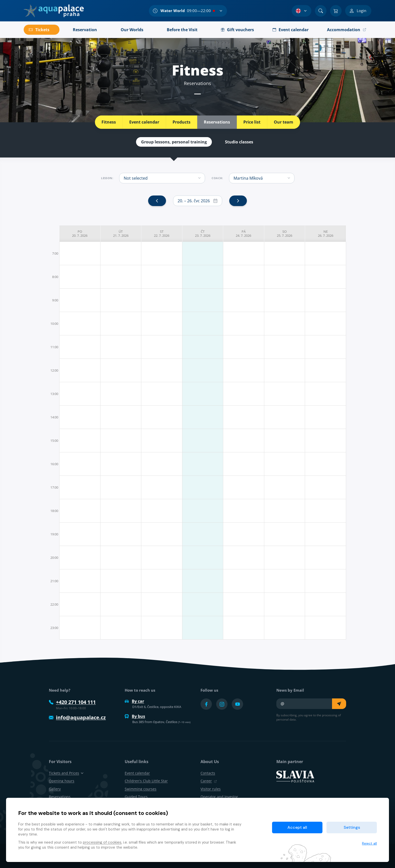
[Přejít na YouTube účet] (237, 704)
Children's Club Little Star (146, 781)
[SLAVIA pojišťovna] (295, 776)
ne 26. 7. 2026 (326, 233)
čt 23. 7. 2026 (203, 233)
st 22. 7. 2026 (162, 233)
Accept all (297, 827)
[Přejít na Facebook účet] (206, 704)
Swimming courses (141, 789)
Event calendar (144, 122)
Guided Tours (136, 797)
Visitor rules (211, 789)
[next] (238, 201)
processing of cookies (102, 842)
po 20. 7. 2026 (80, 233)
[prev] (157, 201)
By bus (135, 716)
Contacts (208, 773)
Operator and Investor (219, 797)
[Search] (321, 11)
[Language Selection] (302, 11)
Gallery (55, 789)
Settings (352, 827)
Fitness (109, 122)
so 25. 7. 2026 (285, 233)
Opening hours (62, 781)
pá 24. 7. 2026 (243, 233)
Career (209, 781)
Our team (284, 122)
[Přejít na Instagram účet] (222, 704)
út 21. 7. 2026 (121, 233)
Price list (252, 122)
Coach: (217, 178)
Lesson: (107, 178)
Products (182, 122)
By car (134, 701)
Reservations (217, 122)
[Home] (54, 11)
